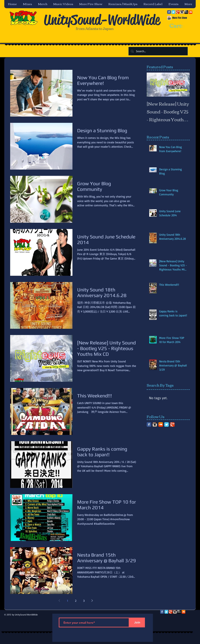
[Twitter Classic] (173, 12)
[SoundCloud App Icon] (191, 12)
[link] (179, 26)
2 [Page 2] (76, 601)
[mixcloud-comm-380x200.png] (186, 12)
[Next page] (92, 601)
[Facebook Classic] (169, 12)
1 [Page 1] (67, 601)
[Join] (137, 622)
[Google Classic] (178, 12)
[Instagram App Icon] (182, 12)
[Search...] (158, 51)
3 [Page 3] (84, 601)
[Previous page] (59, 601)
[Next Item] (183, 85)
